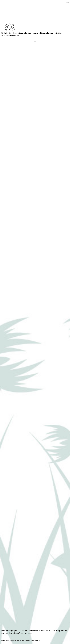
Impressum (28, 640)
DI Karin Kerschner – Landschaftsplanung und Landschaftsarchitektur (31, 33)
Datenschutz (35, 640)
